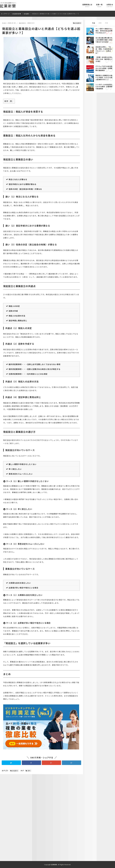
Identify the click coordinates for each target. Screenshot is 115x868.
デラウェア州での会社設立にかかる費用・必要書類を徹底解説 (104, 68)
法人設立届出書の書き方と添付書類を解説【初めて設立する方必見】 (104, 40)
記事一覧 (99, 5)
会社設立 (27, 14)
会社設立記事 (17, 14)
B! (72, 764)
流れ (29, 772)
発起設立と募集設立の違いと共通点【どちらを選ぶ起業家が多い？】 (104, 77)
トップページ (5, 14)
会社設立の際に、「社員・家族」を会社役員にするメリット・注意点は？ (104, 50)
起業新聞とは (87, 5)
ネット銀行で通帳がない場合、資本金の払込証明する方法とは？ (104, 31)
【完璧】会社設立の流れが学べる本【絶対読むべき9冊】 (104, 59)
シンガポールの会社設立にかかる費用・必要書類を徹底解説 (104, 87)
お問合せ (110, 5)
